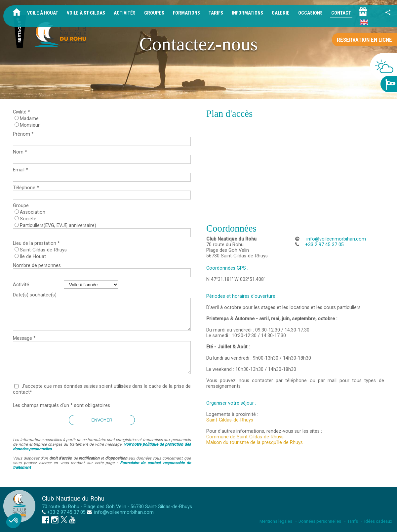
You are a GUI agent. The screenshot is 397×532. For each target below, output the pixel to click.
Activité (21, 285)
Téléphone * (26, 188)
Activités (125, 13)
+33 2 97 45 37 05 (66, 512)
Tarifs (216, 13)
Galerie (281, 13)
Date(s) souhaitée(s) (35, 295)
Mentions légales (276, 521)
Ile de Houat (33, 257)
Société (28, 219)
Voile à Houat (43, 13)
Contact (341, 13)
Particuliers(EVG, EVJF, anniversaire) (58, 225)
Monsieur (30, 125)
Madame (29, 119)
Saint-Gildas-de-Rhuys (43, 250)
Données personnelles (320, 521)
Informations (247, 13)
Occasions (310, 13)
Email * (20, 170)
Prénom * (23, 134)
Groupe (21, 206)
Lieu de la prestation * (36, 243)
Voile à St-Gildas (86, 13)
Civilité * (21, 112)
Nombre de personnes (37, 266)
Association (33, 212)
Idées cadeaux (378, 521)
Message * (24, 338)
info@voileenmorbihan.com (336, 239)
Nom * (20, 152)
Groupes (154, 13)
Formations (186, 13)
